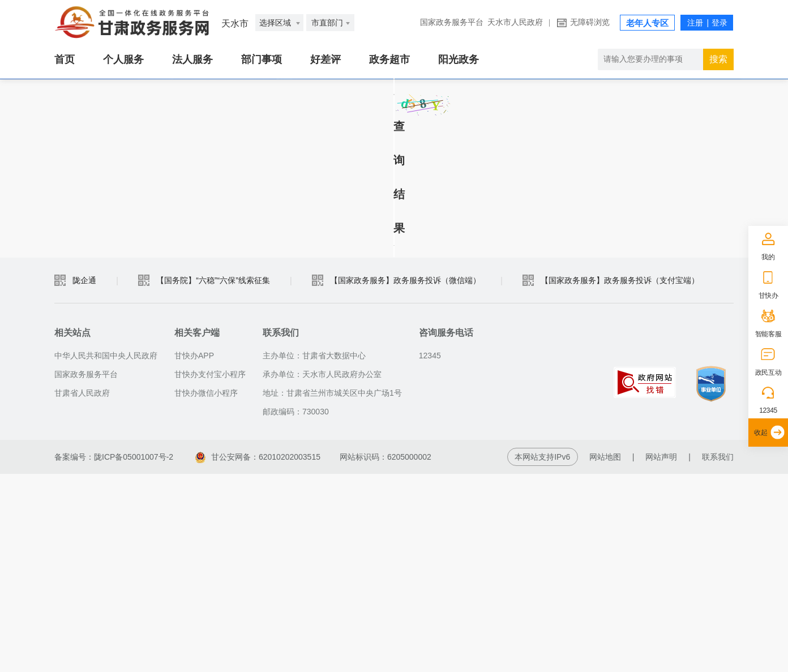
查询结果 (94, 382)
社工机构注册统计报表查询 (163, 130)
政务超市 (389, 59)
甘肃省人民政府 (82, 591)
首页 (65, 59)
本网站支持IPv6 (542, 655)
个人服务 (123, 59)
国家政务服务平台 (452, 22)
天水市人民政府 (515, 22)
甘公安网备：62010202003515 (258, 655)
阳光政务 (459, 59)
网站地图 (605, 655)
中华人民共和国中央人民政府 (106, 554)
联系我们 (718, 655)
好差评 (326, 59)
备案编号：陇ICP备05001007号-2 (114, 655)
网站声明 (661, 655)
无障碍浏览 (590, 22)
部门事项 (262, 59)
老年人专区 (647, 23)
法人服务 (192, 59)
